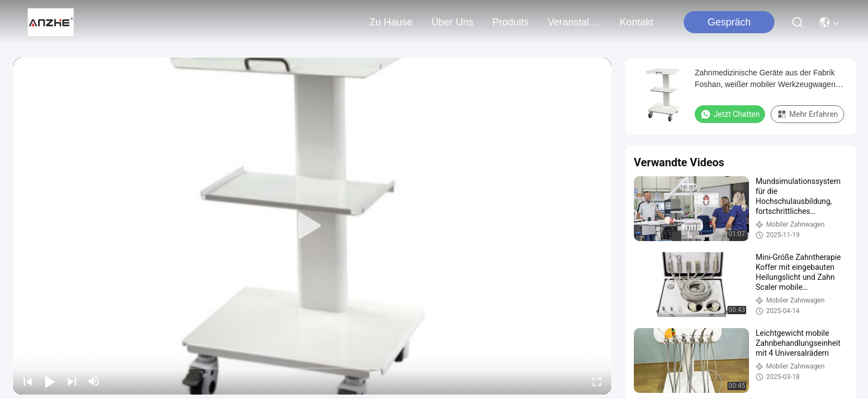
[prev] (28, 381)
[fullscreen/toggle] (597, 381)
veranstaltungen (574, 22)
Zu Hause (391, 22)
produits (510, 22)
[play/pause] (50, 381)
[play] (312, 226)
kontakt (636, 22)
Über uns (452, 22)
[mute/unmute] (94, 381)
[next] (72, 381)
